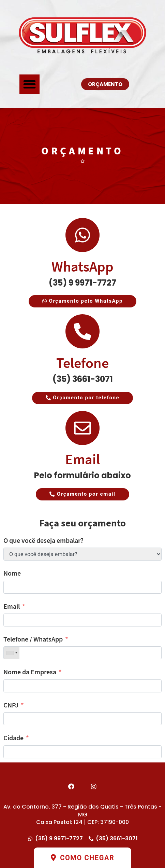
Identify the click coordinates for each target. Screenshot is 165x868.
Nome (12, 573)
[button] (29, 85)
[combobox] (12, 653)
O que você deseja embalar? (43, 540)
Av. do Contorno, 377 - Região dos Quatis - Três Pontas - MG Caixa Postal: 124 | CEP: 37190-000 (82, 814)
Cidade (13, 738)
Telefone (82, 363)
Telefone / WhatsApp (33, 639)
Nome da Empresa (30, 672)
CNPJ (11, 705)
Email (82, 459)
